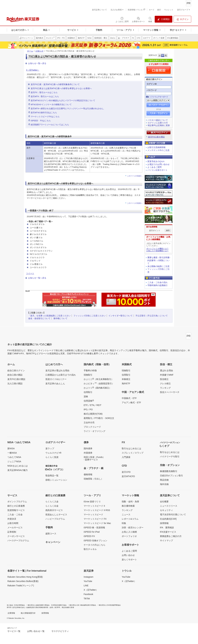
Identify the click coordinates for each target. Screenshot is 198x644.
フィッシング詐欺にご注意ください (90, 316)
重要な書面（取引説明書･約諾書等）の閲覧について (159, 260)
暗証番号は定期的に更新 (159, 125)
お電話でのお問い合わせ (158, 164)
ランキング (165, 388)
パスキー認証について (158, 120)
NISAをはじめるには (18, 466)
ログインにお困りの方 (158, 123)
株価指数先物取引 (169, 471)
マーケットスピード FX (95, 519)
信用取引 (88, 392)
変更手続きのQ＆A (156, 161)
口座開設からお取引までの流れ (61, 375)
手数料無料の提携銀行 (157, 285)
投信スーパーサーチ (170, 392)
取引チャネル (90, 549)
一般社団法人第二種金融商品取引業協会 (82, 605)
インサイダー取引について (121, 316)
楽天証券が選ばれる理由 (57, 370)
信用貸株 (89, 401)
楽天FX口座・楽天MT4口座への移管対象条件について (55, 84)
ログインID (152, 84)
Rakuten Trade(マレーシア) (21, 586)
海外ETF (126, 383)
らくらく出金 (52, 506)
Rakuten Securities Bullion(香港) (23, 581)
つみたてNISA (14, 457)
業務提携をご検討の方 (171, 536)
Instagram (88, 577)
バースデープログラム (18, 541)
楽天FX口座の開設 (16, 379)
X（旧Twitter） (33, 70)
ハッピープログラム (55, 519)
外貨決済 (12, 519)
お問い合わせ (128, 555)
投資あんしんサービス (56, 515)
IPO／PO (88, 409)
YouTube (88, 581)
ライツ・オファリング (95, 431)
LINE (86, 586)
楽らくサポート (129, 560)
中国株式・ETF (129, 398)
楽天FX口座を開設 (156, 137)
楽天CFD (126, 472)
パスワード (152, 90)
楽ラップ (50, 448)
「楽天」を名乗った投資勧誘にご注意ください (49, 316)
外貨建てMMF (167, 375)
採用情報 (164, 523)
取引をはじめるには (131, 448)
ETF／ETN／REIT (93, 405)
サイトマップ (166, 541)
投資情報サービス (16, 510)
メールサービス (15, 528)
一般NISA (12, 453)
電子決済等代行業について (173, 515)
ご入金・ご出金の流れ (157, 282)
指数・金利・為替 (130, 502)
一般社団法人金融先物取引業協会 (38, 605)
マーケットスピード (93, 515)
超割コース (51, 534)
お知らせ (39, 51)
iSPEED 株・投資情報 (94, 528)
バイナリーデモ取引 (170, 457)
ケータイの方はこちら (95, 545)
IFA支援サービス (168, 532)
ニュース (126, 515)
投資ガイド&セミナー (56, 379)
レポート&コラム (130, 519)
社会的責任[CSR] (168, 519)
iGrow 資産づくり (92, 502)
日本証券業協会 (19, 605)
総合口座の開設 (15, 375)
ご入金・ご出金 (15, 515)
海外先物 (164, 484)
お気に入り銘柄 (129, 532)
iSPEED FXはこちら (41, 121)
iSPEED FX (89, 536)
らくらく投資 (52, 457)
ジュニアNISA (14, 461)
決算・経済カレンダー (133, 528)
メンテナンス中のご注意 (158, 150)
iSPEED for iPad (92, 532)
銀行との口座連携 (16, 506)
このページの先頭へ (135, 176)
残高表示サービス (54, 510)
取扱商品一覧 (52, 476)
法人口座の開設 (15, 383)
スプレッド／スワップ (133, 453)
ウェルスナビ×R (53, 453)
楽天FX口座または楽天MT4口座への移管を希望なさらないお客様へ (61, 88)
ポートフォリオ (129, 536)
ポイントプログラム (17, 502)
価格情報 (88, 474)
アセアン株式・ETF (131, 403)
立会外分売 (89, 422)
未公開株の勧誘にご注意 (158, 266)
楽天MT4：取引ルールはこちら (45, 96)
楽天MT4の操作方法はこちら (44, 113)
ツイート (30, 273)
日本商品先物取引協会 (59, 605)
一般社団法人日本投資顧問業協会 (109, 605)
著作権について (60, 318)
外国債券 (88, 453)
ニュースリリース (169, 506)
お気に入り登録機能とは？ (157, 251)
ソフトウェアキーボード (159, 97)
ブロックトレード (92, 427)
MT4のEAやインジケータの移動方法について (51, 104)
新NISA (11, 448)
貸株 (86, 396)
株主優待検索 (128, 506)
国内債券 (88, 448)
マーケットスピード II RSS (97, 510)
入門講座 (126, 457)
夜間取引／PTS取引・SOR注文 (99, 418)
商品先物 (164, 480)
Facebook (88, 594)
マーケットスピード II (94, 506)
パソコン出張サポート (157, 170)
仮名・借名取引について (39, 318)
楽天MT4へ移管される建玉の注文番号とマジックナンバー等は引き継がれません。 (68, 109)
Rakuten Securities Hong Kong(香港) (25, 577)
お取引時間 (13, 523)
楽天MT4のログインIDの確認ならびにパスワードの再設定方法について (63, 100)
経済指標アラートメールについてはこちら (50, 125)
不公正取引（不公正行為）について (152, 316)
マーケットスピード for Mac (97, 523)
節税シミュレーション (56, 480)
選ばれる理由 (166, 370)
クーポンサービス (16, 536)
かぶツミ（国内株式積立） (97, 388)
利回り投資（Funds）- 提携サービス (94, 458)
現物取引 (88, 375)
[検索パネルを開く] (150, 19)
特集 (124, 523)
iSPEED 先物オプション (95, 541)
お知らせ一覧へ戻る (37, 63)
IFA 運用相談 (167, 528)
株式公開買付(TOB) (93, 414)
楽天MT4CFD (128, 476)
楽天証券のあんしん (55, 383)
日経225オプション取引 (171, 476)
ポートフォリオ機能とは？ (157, 249)
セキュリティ (166, 510)
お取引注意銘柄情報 (156, 147)
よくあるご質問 (154, 167)
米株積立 (126, 379)
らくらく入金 (52, 502)
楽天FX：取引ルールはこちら (44, 92)
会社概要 (164, 502)
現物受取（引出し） (93, 479)
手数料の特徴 (90, 370)
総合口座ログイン (16, 370)
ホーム (30, 51)
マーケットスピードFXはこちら (45, 117)
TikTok (87, 599)
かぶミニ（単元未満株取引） (99, 379)
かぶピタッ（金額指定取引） (99, 383)
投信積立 (164, 379)
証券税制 (12, 532)
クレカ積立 (165, 383)
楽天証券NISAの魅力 (18, 470)
